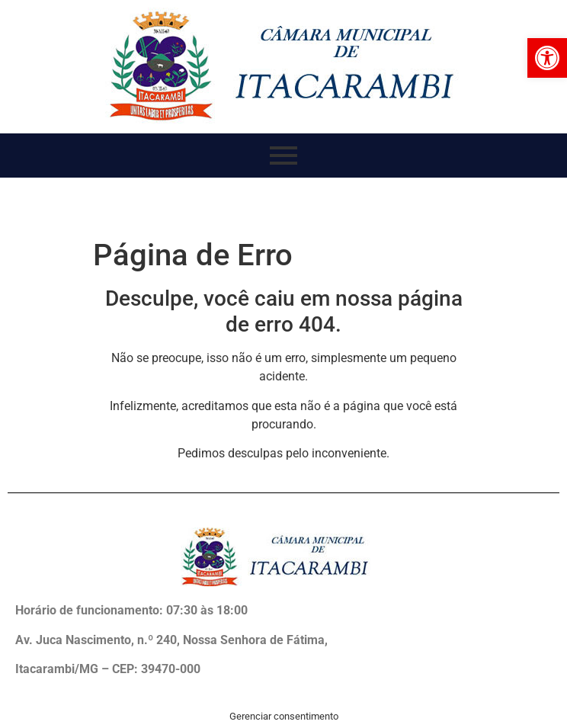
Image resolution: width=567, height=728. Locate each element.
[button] (547, 58)
